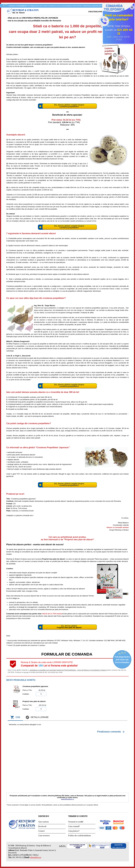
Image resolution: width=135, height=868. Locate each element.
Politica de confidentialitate (80, 836)
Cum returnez (44, 836)
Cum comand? (74, 826)
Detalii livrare (37, 717)
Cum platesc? (74, 831)
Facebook (42, 826)
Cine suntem (43, 822)
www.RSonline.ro (67, 799)
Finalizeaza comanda (111, 732)
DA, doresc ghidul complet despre (69, 105)
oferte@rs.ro (36, 857)
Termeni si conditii (76, 822)
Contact (41, 831)
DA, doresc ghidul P (67, 627)
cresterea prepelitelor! (69, 106)
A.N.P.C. (62, 846)
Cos (15, 717)
